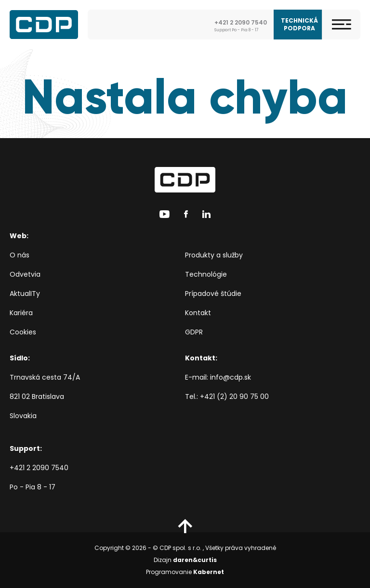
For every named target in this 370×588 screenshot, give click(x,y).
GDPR (194, 332)
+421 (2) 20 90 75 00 (234, 396)
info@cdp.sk (231, 377)
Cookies (23, 332)
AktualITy (25, 294)
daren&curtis (195, 560)
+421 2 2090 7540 (39, 468)
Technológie (206, 274)
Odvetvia (25, 274)
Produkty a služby (214, 255)
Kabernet (209, 572)
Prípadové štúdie (213, 294)
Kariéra (21, 313)
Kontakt (198, 313)
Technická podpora (299, 24)
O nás (20, 255)
